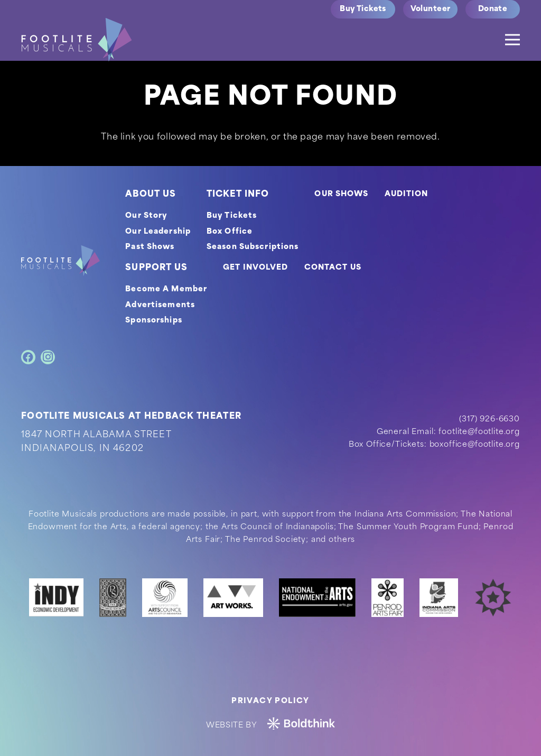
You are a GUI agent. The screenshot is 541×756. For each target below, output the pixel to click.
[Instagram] (48, 357)
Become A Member (166, 289)
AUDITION (407, 194)
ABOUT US (151, 195)
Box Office (230, 232)
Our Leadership (158, 232)
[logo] (77, 40)
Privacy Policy (270, 701)
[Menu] (512, 40)
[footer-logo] (60, 261)
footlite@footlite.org (479, 432)
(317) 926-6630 (489, 420)
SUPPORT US (156, 268)
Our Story (146, 216)
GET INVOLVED (255, 268)
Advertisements (160, 305)
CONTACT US (333, 268)
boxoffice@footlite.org (475, 445)
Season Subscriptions (253, 247)
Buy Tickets (232, 216)
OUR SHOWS (341, 194)
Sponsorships (153, 321)
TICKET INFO (238, 195)
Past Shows (150, 247)
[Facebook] (28, 357)
